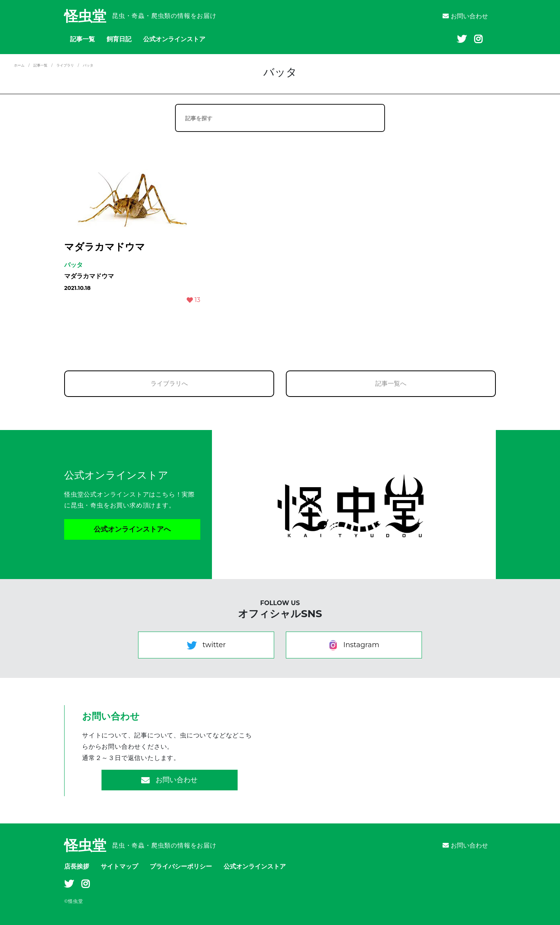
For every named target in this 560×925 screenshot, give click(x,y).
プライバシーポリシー (181, 866)
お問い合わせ (465, 16)
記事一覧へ (391, 384)
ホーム (19, 65)
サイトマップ (119, 866)
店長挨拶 (77, 866)
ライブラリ (65, 65)
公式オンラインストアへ (132, 529)
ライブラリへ (169, 384)
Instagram (354, 645)
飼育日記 (119, 39)
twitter (206, 645)
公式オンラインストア (174, 39)
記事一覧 (82, 39)
